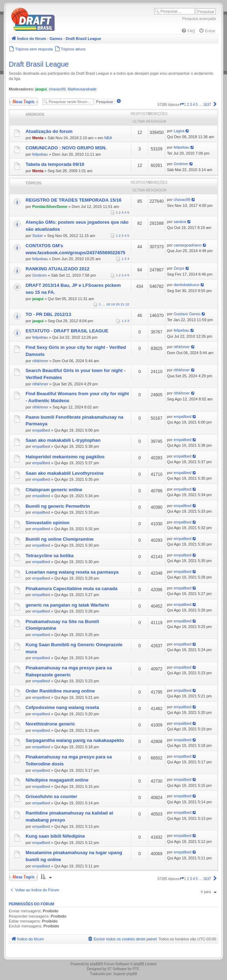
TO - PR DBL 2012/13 (48, 314)
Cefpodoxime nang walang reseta (62, 707)
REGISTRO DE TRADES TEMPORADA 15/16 (74, 200)
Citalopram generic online (54, 490)
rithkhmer (40, 361)
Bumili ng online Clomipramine (60, 539)
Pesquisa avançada (199, 19)
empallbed (41, 430)
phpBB (95, 964)
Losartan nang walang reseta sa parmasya (72, 572)
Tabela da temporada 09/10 (55, 164)
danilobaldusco (187, 285)
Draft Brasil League (39, 64)
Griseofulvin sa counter (51, 796)
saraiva (180, 222)
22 (127, 304)
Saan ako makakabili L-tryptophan (63, 440)
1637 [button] (207, 105)
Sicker (38, 236)
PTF (136, 969)
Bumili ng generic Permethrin (58, 506)
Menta (38, 138)
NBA (108, 138)
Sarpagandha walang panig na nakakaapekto (75, 740)
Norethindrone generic (50, 724)
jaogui (41, 89)
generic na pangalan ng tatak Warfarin (67, 605)
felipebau (40, 154)
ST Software (117, 969)
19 (113, 304)
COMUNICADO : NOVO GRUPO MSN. (66, 148)
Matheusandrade (82, 89)
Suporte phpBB (125, 974)
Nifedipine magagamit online (57, 780)
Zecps (179, 268)
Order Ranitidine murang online (60, 691)
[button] (182, 105)
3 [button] (191, 105)
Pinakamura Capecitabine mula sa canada (71, 589)
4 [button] (194, 105)
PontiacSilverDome (50, 207)
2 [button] (188, 105)
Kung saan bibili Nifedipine (55, 836)
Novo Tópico (23, 102)
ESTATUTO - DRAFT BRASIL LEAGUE (67, 331)
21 (122, 304)
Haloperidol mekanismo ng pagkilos (65, 457)
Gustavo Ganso (187, 314)
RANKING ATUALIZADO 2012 (57, 269)
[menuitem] (188, 31)
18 (108, 304)
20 (118, 304)
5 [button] (197, 105)
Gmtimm (181, 164)
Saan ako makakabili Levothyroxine (65, 473)
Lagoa (179, 131)
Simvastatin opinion (47, 523)
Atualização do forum (49, 131)
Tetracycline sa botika (50, 556)
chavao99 (57, 89)
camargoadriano (188, 245)
